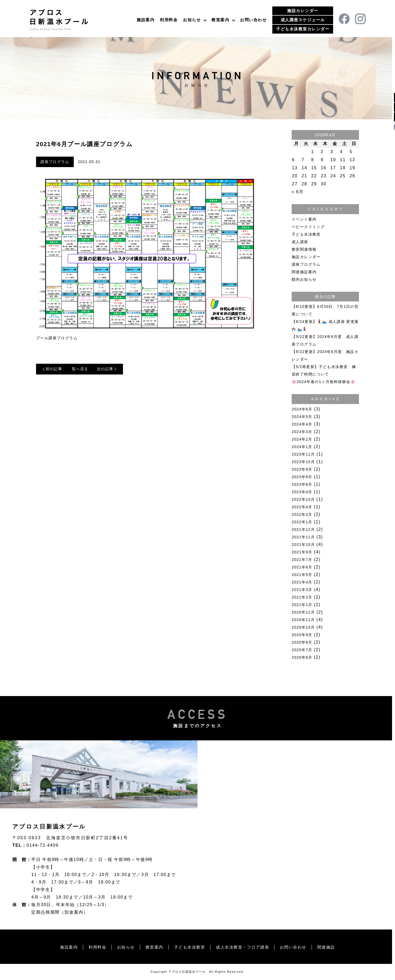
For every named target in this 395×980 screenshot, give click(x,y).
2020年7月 (302, 650)
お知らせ (192, 20)
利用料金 (169, 20)
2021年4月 (302, 582)
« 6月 (298, 192)
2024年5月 (302, 417)
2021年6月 (302, 567)
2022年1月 (302, 522)
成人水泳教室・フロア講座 (244, 947)
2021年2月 (302, 597)
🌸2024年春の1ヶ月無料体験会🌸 (324, 382)
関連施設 (332, 947)
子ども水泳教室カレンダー (303, 29)
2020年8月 (302, 642)
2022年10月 (303, 499)
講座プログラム (55, 162)
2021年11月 (303, 537)
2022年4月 (302, 507)
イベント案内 (304, 219)
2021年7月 (302, 560)
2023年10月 (303, 462)
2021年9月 (302, 552)
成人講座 (300, 242)
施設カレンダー (303, 11)
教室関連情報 (304, 249)
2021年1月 (302, 605)
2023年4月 (302, 492)
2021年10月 (303, 545)
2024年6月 (302, 409)
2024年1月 (302, 447)
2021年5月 (302, 575)
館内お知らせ (304, 279)
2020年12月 (303, 612)
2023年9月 (302, 469)
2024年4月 (302, 424)
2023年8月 (302, 477)
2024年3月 (302, 432)
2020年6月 (302, 657)
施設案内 (146, 20)
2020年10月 (303, 627)
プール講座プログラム (57, 338)
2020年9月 (302, 635)
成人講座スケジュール (303, 20)
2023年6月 (302, 484)
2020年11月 (303, 620)
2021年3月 (302, 590)
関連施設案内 (304, 272)
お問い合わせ (253, 20)
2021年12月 (303, 529)
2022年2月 (302, 514)
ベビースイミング (308, 227)
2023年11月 (303, 454)
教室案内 (220, 20)
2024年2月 (302, 439)
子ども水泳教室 (306, 234)
